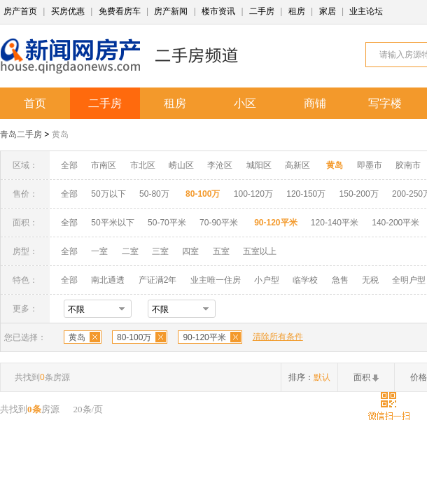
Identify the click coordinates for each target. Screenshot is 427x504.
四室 (190, 251)
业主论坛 (366, 11)
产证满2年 (158, 280)
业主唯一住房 (216, 280)
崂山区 (181, 165)
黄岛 (60, 134)
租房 (297, 11)
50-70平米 (167, 223)
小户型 (267, 280)
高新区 (297, 165)
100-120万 (253, 194)
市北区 (143, 165)
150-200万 (359, 194)
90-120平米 (204, 337)
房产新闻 (171, 11)
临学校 (305, 280)
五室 (221, 251)
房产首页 (20, 11)
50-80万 (154, 194)
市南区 (104, 165)
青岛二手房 (21, 134)
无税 (370, 280)
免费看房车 (120, 11)
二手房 (262, 11)
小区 (245, 103)
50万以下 (108, 194)
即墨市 (370, 165)
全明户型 (409, 280)
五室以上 (260, 251)
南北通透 (108, 280)
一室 (99, 251)
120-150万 (306, 194)
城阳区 (259, 165)
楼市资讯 (218, 11)
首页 (35, 103)
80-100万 (134, 337)
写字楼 (385, 103)
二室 (131, 251)
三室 (160, 251)
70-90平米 (219, 223)
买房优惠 (68, 11)
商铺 (315, 103)
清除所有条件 (278, 337)
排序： (309, 377)
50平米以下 (112, 223)
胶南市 (408, 165)
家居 (328, 11)
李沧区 (220, 165)
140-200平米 (395, 223)
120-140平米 (335, 223)
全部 (69, 165)
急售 (340, 280)
